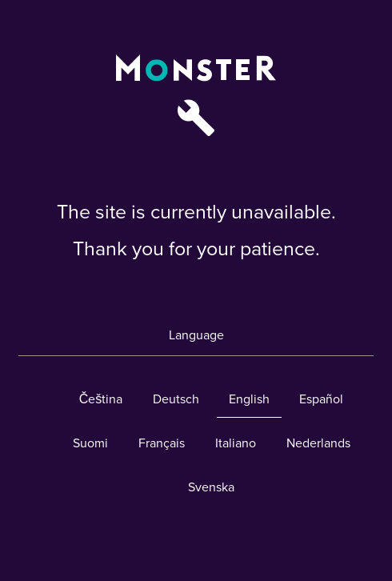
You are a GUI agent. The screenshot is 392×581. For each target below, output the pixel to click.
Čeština (101, 399)
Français (162, 443)
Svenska (211, 487)
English (249, 399)
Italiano (236, 443)
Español (321, 399)
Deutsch (176, 399)
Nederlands (318, 443)
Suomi (90, 443)
